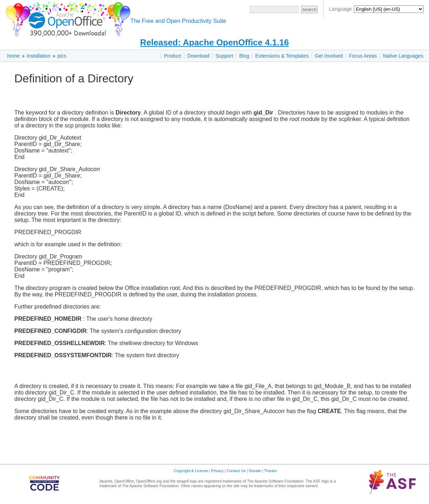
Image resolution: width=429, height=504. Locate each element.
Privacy (218, 471)
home (13, 56)
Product (173, 56)
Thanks (271, 471)
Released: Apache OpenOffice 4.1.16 (214, 42)
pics (62, 56)
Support (224, 56)
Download (198, 56)
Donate (255, 471)
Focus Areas (363, 56)
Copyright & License (191, 471)
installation (39, 56)
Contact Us (236, 471)
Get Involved (329, 56)
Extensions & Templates (282, 56)
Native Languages (403, 56)
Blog (244, 56)
